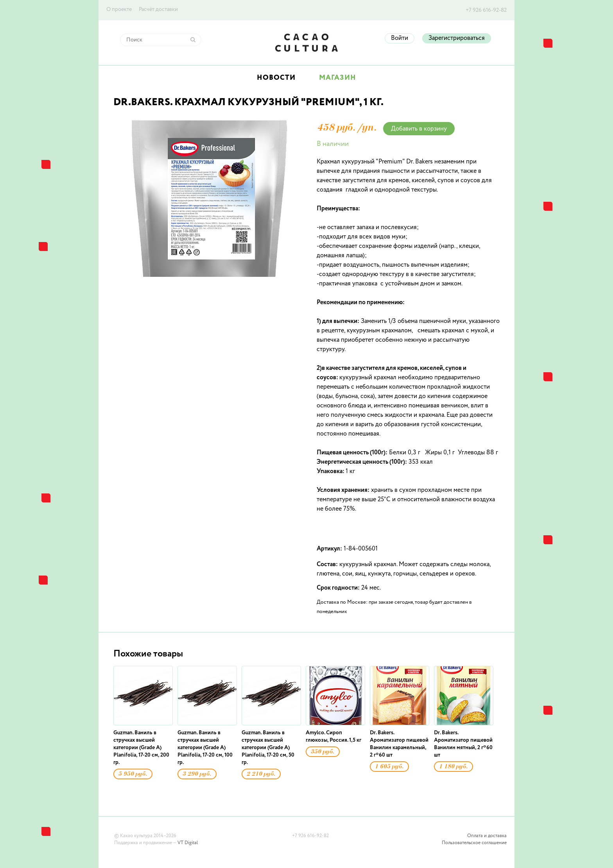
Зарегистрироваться (457, 38)
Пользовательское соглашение (474, 843)
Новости (276, 78)
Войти (400, 38)
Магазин (338, 78)
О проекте (119, 9)
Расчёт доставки (158, 9)
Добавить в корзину (419, 129)
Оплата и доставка (487, 836)
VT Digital (188, 843)
